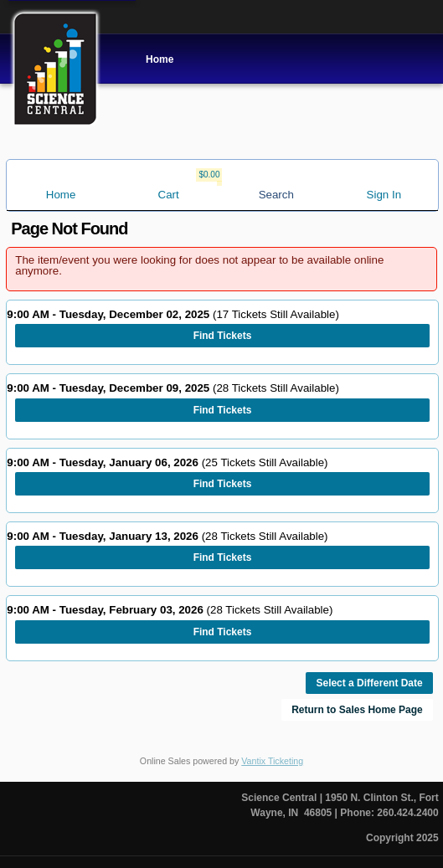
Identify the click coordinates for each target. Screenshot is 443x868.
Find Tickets (223, 336)
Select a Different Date (369, 683)
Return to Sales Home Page (357, 710)
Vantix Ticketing (272, 761)
